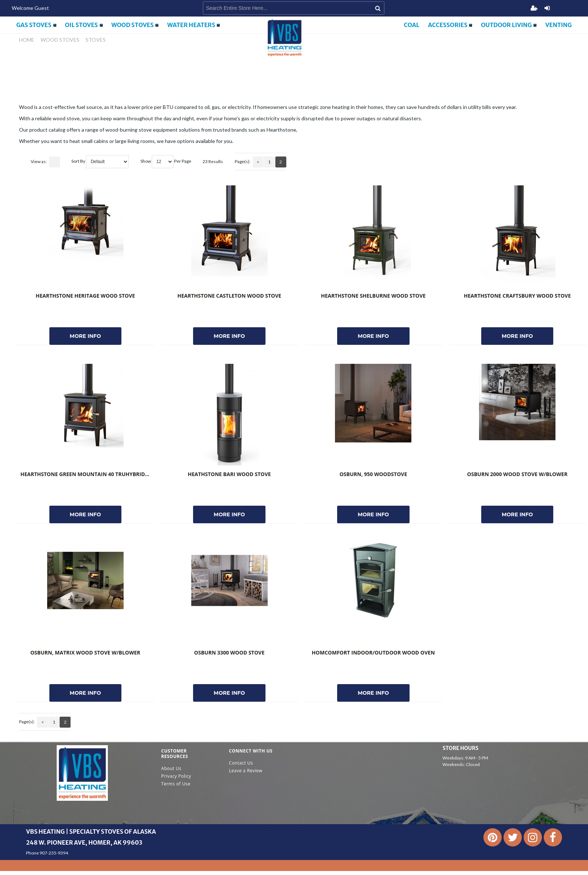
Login (547, 8)
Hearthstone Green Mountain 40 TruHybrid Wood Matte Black (110, 474)
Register (534, 8)
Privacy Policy (176, 776)
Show (146, 161)
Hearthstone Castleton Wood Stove (229, 296)
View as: (39, 161)
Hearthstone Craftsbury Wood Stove (517, 296)
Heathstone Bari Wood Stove (229, 474)
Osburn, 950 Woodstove (373, 474)
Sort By (78, 161)
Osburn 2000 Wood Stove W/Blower (517, 474)
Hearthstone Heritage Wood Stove (85, 296)
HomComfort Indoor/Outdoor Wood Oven (373, 653)
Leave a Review (246, 771)
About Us (171, 768)
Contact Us (241, 763)
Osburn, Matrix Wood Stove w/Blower (85, 653)
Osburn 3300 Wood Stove (229, 653)
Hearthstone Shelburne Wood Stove (373, 296)
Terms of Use (176, 784)
